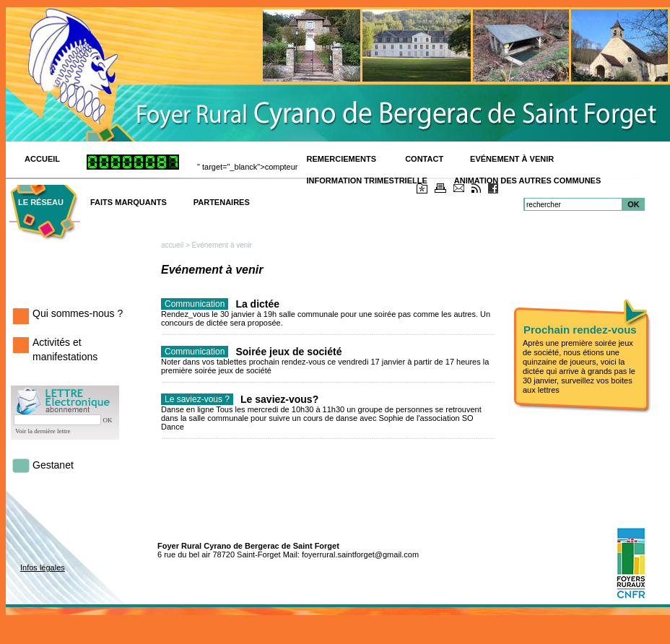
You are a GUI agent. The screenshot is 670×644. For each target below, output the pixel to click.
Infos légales (43, 567)
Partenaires (222, 202)
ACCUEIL (42, 159)
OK (634, 204)
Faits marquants (129, 202)
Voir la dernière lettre (43, 431)
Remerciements (343, 159)
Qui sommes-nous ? (78, 313)
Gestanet (53, 465)
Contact (424, 159)
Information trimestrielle (367, 180)
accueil (172, 245)
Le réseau (41, 202)
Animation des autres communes (528, 180)
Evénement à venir (512, 159)
